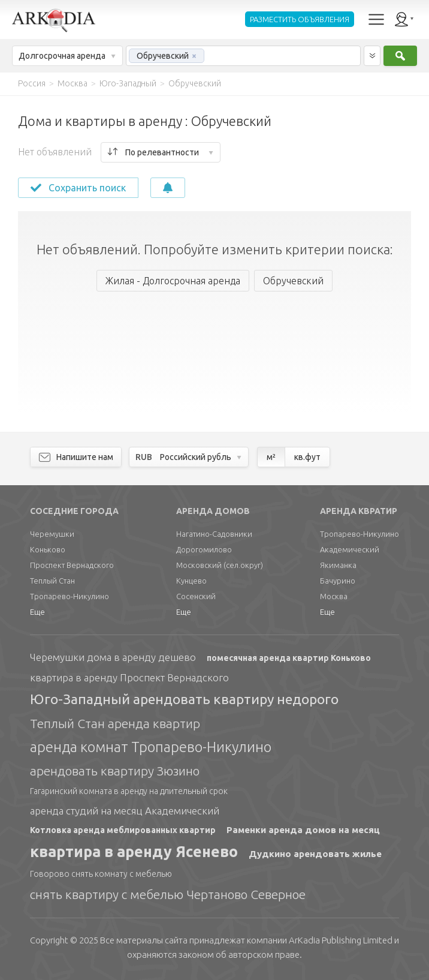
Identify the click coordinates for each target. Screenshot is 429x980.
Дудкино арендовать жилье (315, 854)
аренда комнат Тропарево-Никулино (151, 747)
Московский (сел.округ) (220, 565)
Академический (350, 549)
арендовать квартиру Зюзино (115, 771)
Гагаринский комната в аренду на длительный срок (129, 791)
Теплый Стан (52, 581)
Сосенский (196, 596)
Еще (37, 612)
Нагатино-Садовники (214, 534)
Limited (341, 940)
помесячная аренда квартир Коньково (289, 658)
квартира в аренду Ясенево (134, 852)
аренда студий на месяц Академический (125, 811)
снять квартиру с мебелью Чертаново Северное (168, 894)
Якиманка (338, 565)
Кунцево (191, 581)
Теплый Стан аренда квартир (115, 723)
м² (271, 457)
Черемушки (52, 534)
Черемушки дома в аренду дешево (113, 657)
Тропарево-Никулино (70, 596)
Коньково (48, 549)
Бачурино (338, 581)
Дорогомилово (204, 549)
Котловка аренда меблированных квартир (123, 830)
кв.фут (307, 457)
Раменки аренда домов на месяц (303, 830)
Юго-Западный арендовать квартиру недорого (184, 699)
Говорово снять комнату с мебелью (101, 874)
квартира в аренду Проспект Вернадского (129, 677)
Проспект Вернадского (72, 565)
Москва (334, 596)
